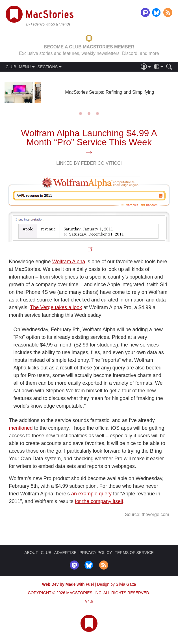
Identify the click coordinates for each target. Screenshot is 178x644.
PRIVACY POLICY (96, 553)
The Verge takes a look (56, 307)
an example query (91, 494)
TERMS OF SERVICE (134, 553)
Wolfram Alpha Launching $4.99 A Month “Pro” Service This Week (89, 138)
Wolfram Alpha (69, 262)
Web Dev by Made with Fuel (68, 584)
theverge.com (156, 514)
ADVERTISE (65, 553)
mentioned (21, 428)
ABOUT (31, 553)
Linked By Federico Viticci (89, 163)
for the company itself (99, 501)
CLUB (11, 67)
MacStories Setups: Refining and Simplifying (110, 92)
